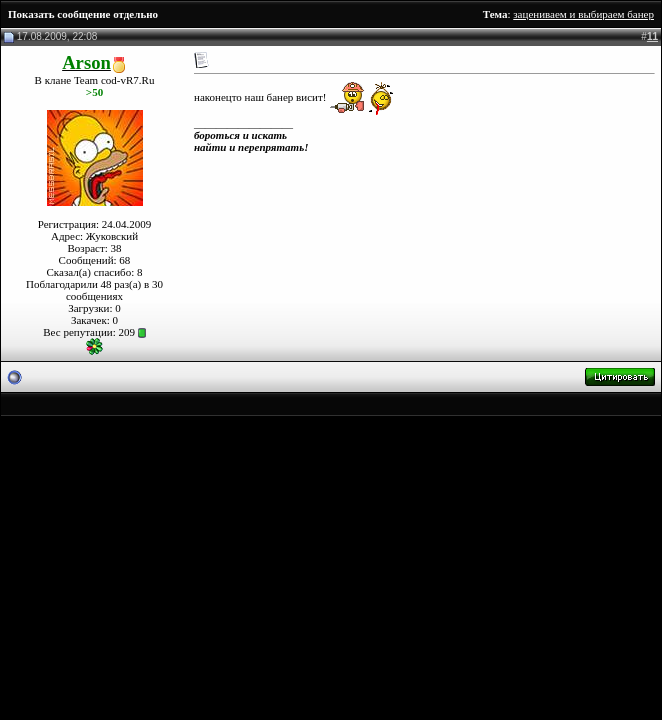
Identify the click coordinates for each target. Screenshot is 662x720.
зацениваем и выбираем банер (583, 14)
